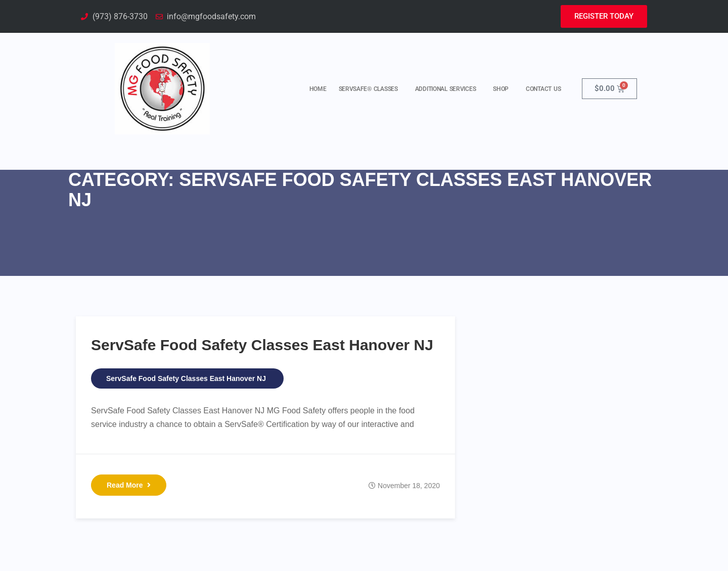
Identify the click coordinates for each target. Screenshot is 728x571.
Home (318, 89)
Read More (129, 485)
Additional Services (448, 89)
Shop (503, 89)
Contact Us (543, 89)
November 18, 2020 (409, 486)
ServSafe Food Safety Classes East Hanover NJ (262, 345)
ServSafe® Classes (371, 89)
